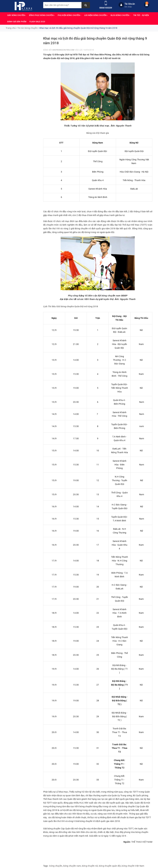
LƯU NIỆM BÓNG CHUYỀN (96, 15)
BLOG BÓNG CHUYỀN (120, 15)
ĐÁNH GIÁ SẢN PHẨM (17, 22)
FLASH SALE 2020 (37, 22)
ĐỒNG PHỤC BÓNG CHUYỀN (42, 15)
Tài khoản (130, 4)
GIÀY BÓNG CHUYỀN (17, 15)
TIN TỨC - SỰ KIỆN (141, 15)
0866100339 (106, 8)
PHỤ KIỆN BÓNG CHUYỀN (69, 15)
